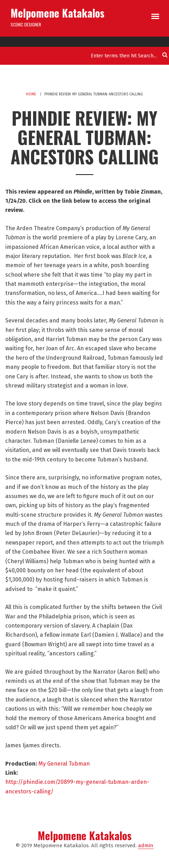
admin (146, 845)
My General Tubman (64, 764)
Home (31, 94)
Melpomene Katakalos (58, 13)
